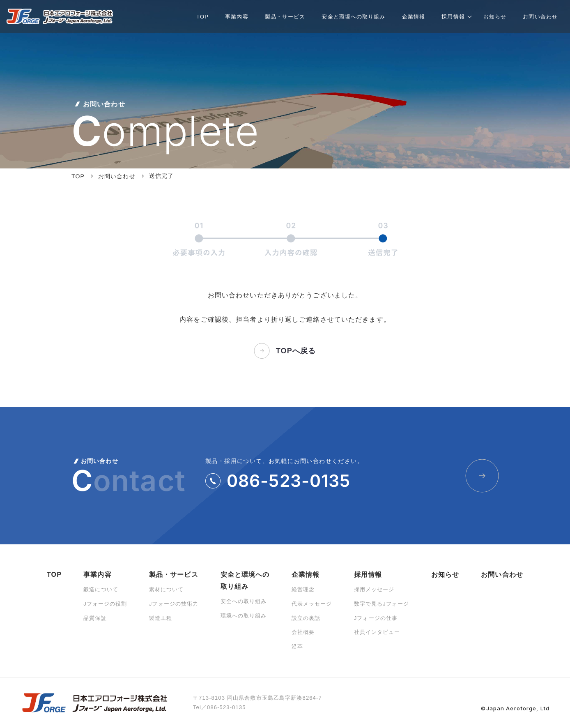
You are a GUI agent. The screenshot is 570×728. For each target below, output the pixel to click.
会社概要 (303, 632)
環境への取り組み (244, 616)
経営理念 (303, 589)
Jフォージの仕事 (376, 618)
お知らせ (445, 575)
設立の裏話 (306, 618)
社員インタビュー (377, 632)
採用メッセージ (374, 589)
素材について (167, 589)
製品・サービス (174, 575)
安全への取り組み (244, 601)
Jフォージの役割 (105, 604)
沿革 (297, 646)
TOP (54, 575)
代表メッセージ (312, 604)
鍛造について (101, 589)
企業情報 (306, 575)
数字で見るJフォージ (382, 604)
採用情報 (368, 575)
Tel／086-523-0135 (219, 707)
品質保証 (95, 618)
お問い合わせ (502, 575)
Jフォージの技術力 (174, 604)
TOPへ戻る (285, 351)
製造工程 (161, 618)
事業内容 (97, 575)
